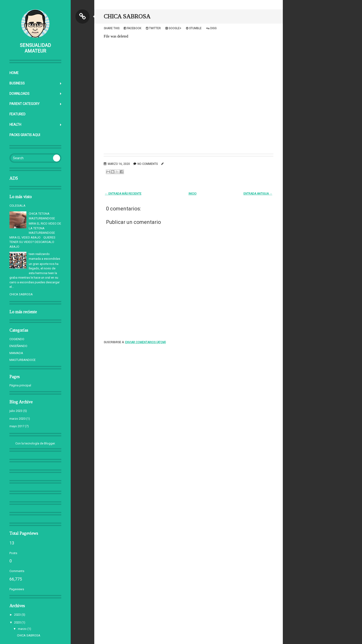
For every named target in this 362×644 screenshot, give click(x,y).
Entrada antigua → (258, 194)
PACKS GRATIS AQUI (25, 135)
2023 (17, 615)
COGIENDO (17, 339)
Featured (17, 114)
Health (15, 125)
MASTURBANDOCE (23, 360)
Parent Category (25, 104)
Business (17, 83)
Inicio (193, 194)
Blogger (49, 443)
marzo (22, 629)
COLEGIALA (17, 206)
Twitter (153, 28)
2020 (17, 622)
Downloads (19, 94)
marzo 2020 (17, 419)
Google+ (173, 28)
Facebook (132, 28)
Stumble (194, 28)
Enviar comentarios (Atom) (146, 342)
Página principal (20, 385)
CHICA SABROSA (21, 294)
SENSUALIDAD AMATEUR (35, 48)
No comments (148, 164)
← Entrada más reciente (123, 194)
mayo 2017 (17, 426)
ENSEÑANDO (18, 346)
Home (14, 73)
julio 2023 (16, 411)
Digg (211, 28)
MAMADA (16, 353)
